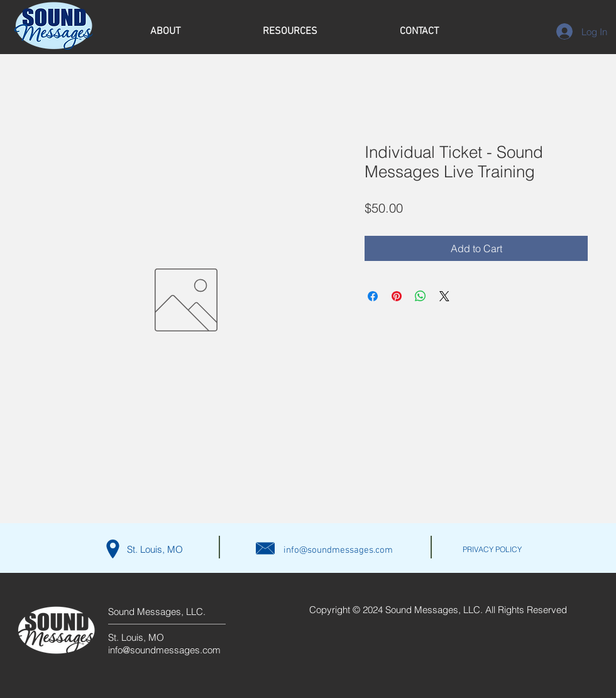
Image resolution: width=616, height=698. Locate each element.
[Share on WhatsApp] (421, 296)
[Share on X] (444, 296)
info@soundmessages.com (338, 550)
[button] (165, 32)
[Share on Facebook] (373, 296)
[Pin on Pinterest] (397, 296)
